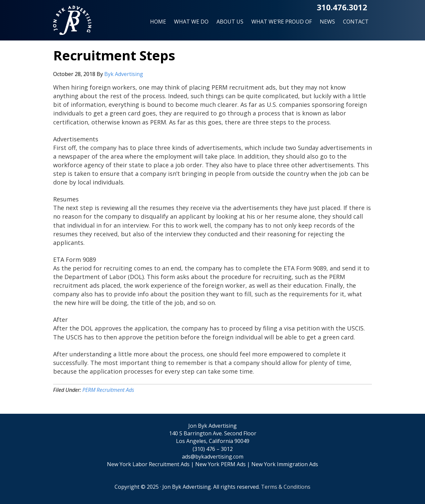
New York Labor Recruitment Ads (148, 464)
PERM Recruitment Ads (108, 390)
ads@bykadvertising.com (213, 457)
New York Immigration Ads (285, 464)
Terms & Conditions (286, 487)
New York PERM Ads (220, 464)
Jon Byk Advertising (72, 23)
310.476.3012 (342, 7)
